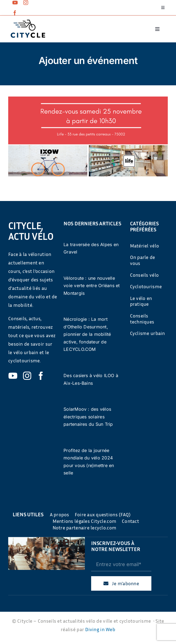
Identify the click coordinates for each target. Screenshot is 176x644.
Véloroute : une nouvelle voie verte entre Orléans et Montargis (92, 286)
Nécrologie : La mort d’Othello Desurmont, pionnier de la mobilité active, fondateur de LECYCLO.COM (87, 334)
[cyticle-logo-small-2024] (28, 22)
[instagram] (26, 2)
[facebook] (15, 13)
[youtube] (15, 2)
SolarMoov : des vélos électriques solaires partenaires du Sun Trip (88, 417)
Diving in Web (100, 629)
